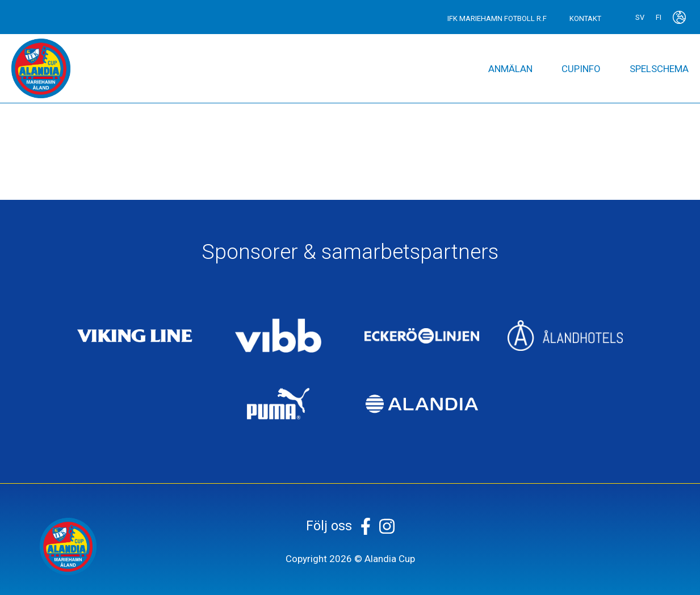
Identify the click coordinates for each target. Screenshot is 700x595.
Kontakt (585, 18)
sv (640, 17)
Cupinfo (581, 69)
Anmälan (510, 69)
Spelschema (659, 69)
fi (659, 17)
